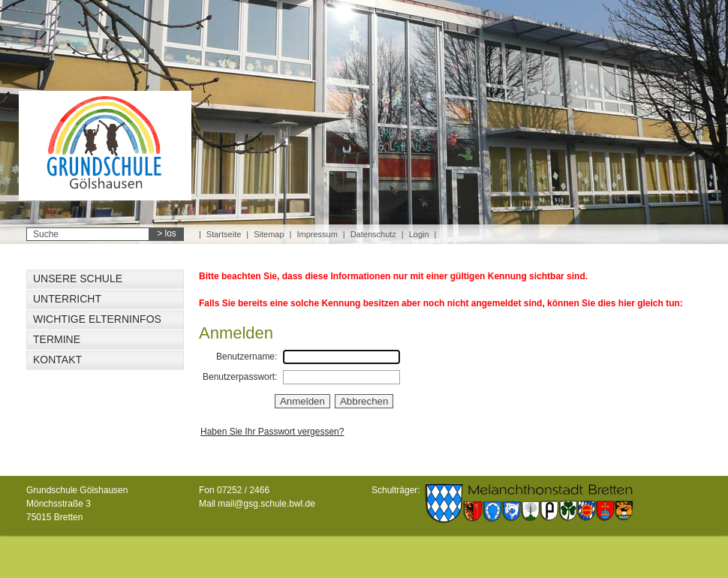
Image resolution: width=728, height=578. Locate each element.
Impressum (317, 234)
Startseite (224, 234)
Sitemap (269, 234)
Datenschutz (373, 234)
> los (167, 233)
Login (419, 234)
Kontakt (57, 360)
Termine (57, 339)
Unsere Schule (78, 278)
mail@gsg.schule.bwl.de (266, 504)
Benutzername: (247, 357)
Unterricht (67, 299)
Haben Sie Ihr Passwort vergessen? (272, 432)
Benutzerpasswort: (240, 377)
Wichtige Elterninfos (97, 319)
